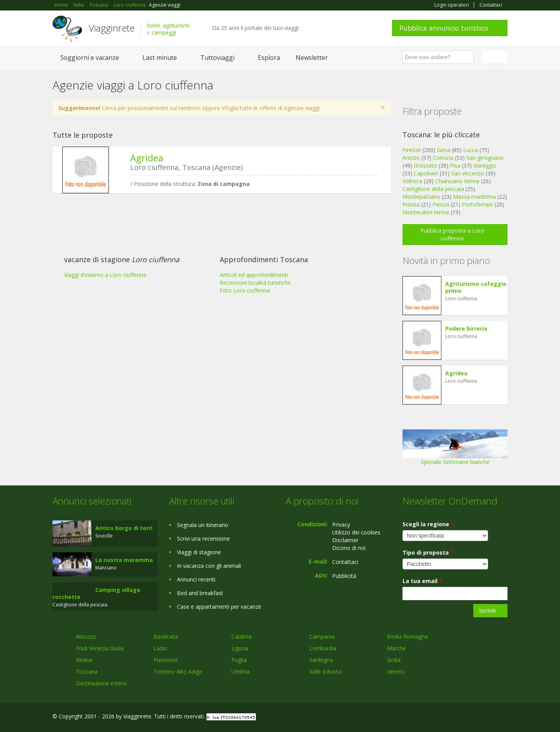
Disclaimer (345, 540)
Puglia (239, 660)
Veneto (396, 672)
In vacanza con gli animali (209, 566)
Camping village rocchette (96, 593)
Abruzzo (86, 637)
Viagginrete (112, 28)
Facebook (449, 717)
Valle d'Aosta (325, 672)
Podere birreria (466, 328)
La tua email (422, 581)
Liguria (240, 648)
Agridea (147, 158)
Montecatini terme (426, 212)
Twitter (485, 717)
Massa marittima (474, 197)
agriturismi (176, 25)
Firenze (412, 150)
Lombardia (323, 648)
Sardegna (321, 660)
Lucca (471, 150)
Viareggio (485, 165)
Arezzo (411, 158)
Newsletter (312, 58)
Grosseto (425, 165)
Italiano (496, 57)
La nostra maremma (124, 560)
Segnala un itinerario (203, 525)
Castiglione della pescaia (433, 189)
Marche (396, 648)
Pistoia (411, 204)
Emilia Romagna (407, 637)
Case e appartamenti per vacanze (219, 607)
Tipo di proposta (428, 553)
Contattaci (491, 5)
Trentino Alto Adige (178, 672)
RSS (503, 717)
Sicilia (394, 660)
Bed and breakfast (200, 593)
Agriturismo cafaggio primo (476, 287)
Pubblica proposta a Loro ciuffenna (452, 234)
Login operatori (452, 5)
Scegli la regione (428, 524)
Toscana (87, 672)
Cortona (443, 158)
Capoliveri (426, 173)
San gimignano (485, 158)
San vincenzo (468, 173)
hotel (153, 25)
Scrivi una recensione (203, 538)
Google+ (466, 717)
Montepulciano (421, 197)
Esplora (269, 58)
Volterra (412, 181)
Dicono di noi (349, 548)
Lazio (160, 648)
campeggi (164, 32)
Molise (84, 660)
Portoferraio (478, 204)
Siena (444, 150)
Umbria (241, 672)
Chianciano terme (457, 181)
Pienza (441, 204)
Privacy (341, 524)
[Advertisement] (216, 259)
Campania (322, 637)
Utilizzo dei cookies (356, 532)
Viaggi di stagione (199, 552)
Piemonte (166, 660)
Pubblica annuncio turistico (444, 28)
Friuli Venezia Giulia (100, 648)
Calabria (241, 637)
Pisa (455, 165)
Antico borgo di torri (124, 528)
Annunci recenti (196, 579)
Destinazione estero (101, 683)
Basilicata (166, 637)
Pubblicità (344, 576)
